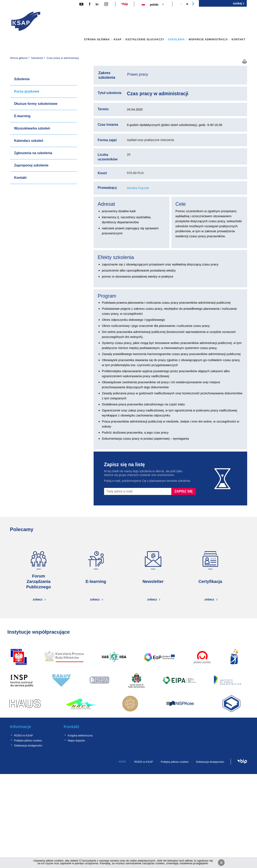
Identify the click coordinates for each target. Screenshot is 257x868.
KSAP (118, 39)
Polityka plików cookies (28, 740)
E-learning (22, 116)
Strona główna (97, 39)
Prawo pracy (138, 74)
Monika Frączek (138, 188)
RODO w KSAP (24, 735)
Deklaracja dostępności (28, 746)
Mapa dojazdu (76, 740)
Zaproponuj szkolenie (31, 165)
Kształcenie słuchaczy (145, 39)
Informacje (21, 727)
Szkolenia (176, 39)
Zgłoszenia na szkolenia (33, 153)
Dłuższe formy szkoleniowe (36, 104)
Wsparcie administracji (208, 39)
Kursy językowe (27, 91)
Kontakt (238, 39)
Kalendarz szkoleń (29, 141)
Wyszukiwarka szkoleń (32, 128)
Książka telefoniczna (80, 735)
